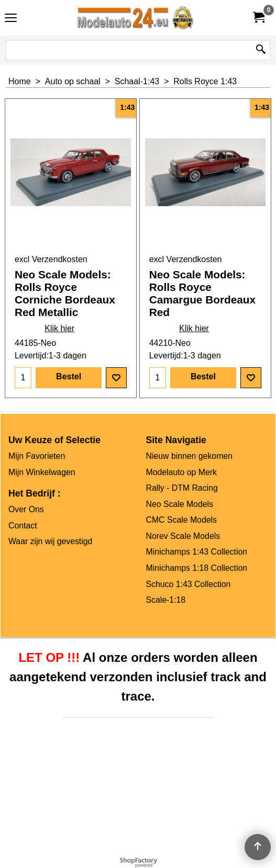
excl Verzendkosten (51, 259)
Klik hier (59, 328)
